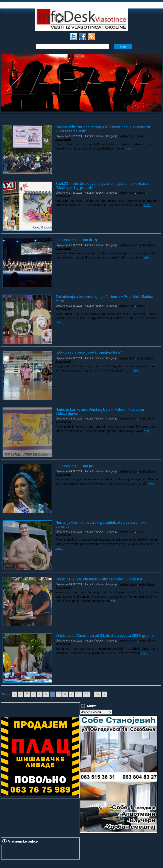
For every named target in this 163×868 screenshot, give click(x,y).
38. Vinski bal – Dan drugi (77, 240)
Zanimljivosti (63, 139)
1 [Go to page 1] (21, 694)
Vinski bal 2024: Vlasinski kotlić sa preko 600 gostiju (99, 579)
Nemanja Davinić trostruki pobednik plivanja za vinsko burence (101, 524)
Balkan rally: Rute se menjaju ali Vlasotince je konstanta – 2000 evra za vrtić (104, 129)
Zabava (141, 136)
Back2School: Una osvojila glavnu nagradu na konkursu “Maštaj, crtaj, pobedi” (102, 186)
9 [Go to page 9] (72, 694)
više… (129, 148)
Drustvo (123, 136)
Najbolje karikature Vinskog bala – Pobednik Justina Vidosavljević (100, 411)
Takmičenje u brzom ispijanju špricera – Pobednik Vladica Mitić (104, 299)
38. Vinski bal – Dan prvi (75, 466)
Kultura (133, 245)
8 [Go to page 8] (65, 694)
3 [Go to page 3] (33, 694)
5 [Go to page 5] (46, 694)
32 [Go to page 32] (98, 694)
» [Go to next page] (105, 694)
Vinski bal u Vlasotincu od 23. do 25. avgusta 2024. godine (105, 635)
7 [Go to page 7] (59, 694)
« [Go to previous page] (14, 694)
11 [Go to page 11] (87, 694)
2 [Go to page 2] (27, 694)
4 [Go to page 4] (40, 694)
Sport (132, 358)
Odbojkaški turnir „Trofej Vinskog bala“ (89, 353)
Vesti (132, 136)
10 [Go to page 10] (79, 694)
